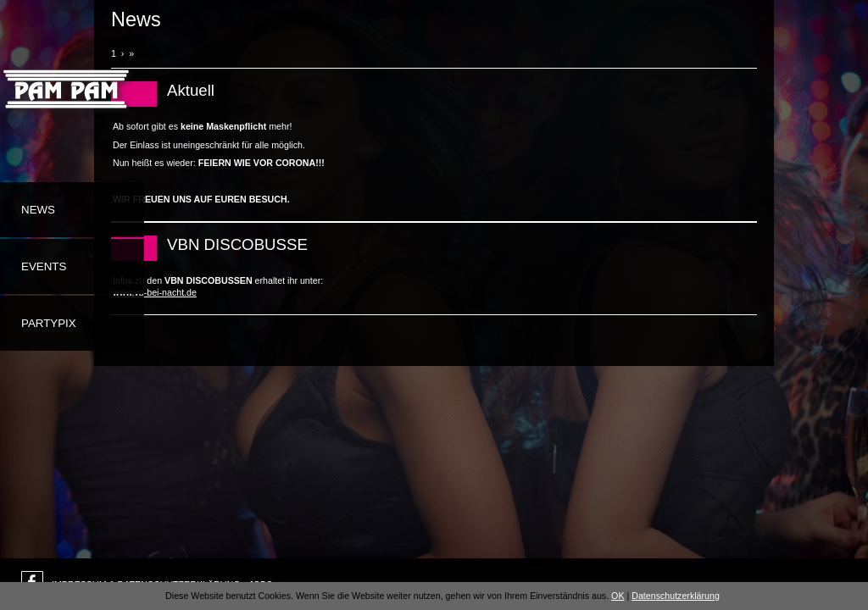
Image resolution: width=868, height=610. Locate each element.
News (38, 210)
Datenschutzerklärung (676, 596)
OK (618, 596)
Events (44, 266)
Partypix (49, 323)
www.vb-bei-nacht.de (155, 292)
